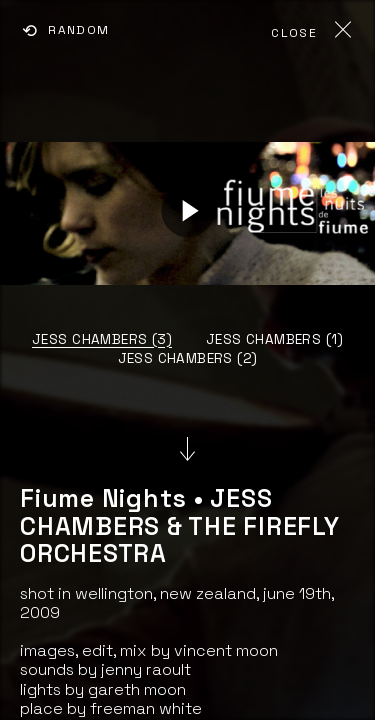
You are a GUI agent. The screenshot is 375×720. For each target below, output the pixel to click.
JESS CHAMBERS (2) (188, 358)
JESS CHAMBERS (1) (274, 339)
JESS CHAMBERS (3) (102, 339)
